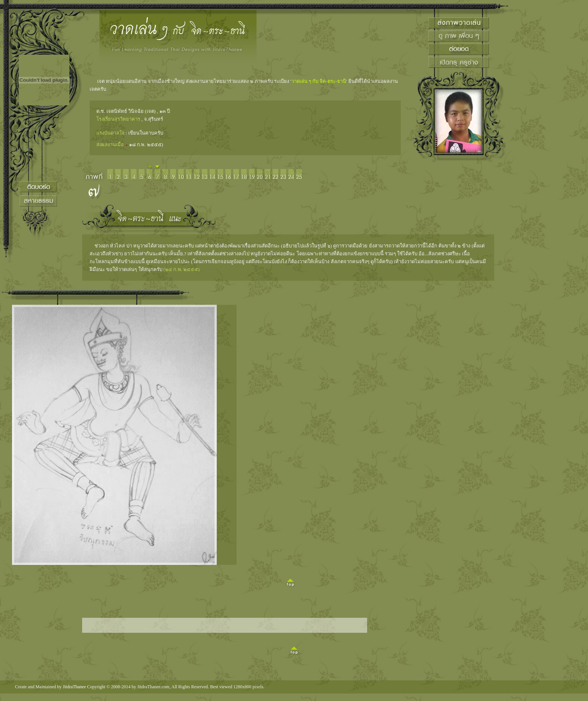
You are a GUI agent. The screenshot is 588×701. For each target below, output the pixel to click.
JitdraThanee (74, 687)
